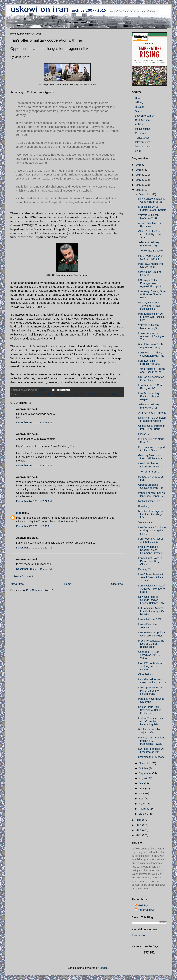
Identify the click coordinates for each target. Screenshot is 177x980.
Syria (102, 394)
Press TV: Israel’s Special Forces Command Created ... (152, 550)
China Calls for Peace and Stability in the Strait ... (151, 234)
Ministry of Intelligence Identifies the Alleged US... (151, 514)
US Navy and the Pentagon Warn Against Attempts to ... (152, 283)
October (144, 768)
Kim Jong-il (145, 506)
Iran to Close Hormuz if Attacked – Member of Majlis (152, 589)
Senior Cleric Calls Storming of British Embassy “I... (150, 710)
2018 (139, 165)
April (142, 799)
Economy (140, 133)
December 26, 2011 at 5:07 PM (34, 466)
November (145, 763)
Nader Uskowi (146, 910)
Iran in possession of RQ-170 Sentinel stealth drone (150, 691)
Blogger (104, 968)
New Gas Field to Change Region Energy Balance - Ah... (152, 600)
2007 (139, 835)
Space (139, 111)
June (142, 788)
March (143, 804)
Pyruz (70, 394)
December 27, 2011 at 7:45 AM (34, 526)
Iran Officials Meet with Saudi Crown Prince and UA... (151, 577)
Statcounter (138, 935)
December (145, 194)
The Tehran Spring (149, 472)
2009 (139, 825)
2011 (139, 190)
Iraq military (60, 394)
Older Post (117, 584)
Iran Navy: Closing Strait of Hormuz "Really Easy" (152, 294)
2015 (139, 170)
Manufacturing (143, 146)
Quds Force (80, 394)
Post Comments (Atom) (40, 590)
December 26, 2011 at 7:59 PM (34, 501)
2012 (139, 185)
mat (18, 513)
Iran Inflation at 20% (150, 619)
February (144, 809)
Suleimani (93, 394)
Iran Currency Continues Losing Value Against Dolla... (152, 531)
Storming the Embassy (151, 757)
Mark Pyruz (144, 905)
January (144, 814)
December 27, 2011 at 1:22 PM (34, 548)
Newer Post (18, 584)
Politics (139, 124)
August (143, 778)
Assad (23, 394)
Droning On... (146, 569)
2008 (139, 830)
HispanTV (144, 434)
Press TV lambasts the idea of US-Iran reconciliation (151, 644)
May (142, 794)
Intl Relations (143, 129)
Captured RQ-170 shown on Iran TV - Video (150, 655)
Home (68, 584)
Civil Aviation (142, 120)
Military (139, 102)
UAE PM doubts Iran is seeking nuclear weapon (151, 666)
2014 (139, 175)
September (146, 773)
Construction (142, 138)
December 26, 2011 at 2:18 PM (34, 422)
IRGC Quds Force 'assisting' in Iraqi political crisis (149, 306)
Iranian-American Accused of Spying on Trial (152, 336)
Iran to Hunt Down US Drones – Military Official (151, 561)
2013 (139, 180)
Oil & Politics (145, 674)
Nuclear (139, 107)
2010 (139, 820)
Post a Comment (23, 576)
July (142, 783)
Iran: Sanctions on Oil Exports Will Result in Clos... (151, 317)
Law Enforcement (145, 116)
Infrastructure (143, 142)
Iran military (47, 394)
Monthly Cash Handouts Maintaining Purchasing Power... (152, 741)
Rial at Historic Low (149, 501)
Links (138, 151)
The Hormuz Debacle (150, 251)
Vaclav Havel (146, 522)
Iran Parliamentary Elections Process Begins (149, 396)
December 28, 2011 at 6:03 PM (34, 569)
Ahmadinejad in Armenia (152, 413)
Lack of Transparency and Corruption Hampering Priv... (151, 721)
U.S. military (112, 394)
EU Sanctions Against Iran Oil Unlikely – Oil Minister (151, 611)
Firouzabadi (33, 394)
